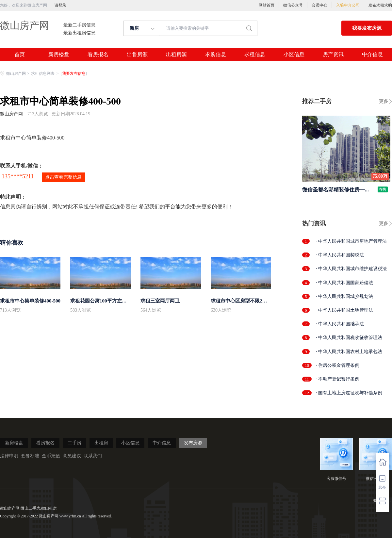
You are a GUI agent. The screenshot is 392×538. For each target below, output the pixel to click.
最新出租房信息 (79, 33)
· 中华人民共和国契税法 (340, 255)
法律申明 (9, 456)
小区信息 (294, 55)
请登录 (60, 5)
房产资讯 (333, 55)
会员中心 (319, 5)
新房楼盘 (59, 55)
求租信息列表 (43, 73)
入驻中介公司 (348, 5)
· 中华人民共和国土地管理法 (344, 310)
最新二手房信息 (79, 25)
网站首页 (267, 5)
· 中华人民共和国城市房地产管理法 (351, 241)
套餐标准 (30, 456)
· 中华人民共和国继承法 (340, 324)
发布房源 (193, 443)
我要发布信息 (74, 73)
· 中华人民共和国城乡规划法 (344, 296)
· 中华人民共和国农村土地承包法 (349, 352)
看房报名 (98, 55)
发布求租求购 (380, 5)
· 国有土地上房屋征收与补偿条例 (349, 393)
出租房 (101, 443)
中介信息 (372, 55)
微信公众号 (293, 5)
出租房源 (176, 55)
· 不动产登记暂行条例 (338, 379)
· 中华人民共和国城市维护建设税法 (351, 269)
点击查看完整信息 (63, 177)
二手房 (74, 443)
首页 (20, 55)
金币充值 (51, 456)
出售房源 (137, 55)
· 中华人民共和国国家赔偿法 (344, 283)
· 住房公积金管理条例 (338, 365)
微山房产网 (24, 25)
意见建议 (72, 456)
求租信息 (255, 55)
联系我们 (93, 456)
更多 (384, 101)
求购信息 (216, 55)
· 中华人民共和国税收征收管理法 (349, 338)
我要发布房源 (367, 28)
